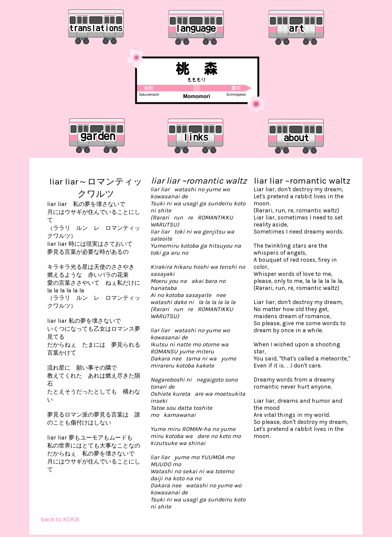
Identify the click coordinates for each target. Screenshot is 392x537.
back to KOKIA (60, 519)
